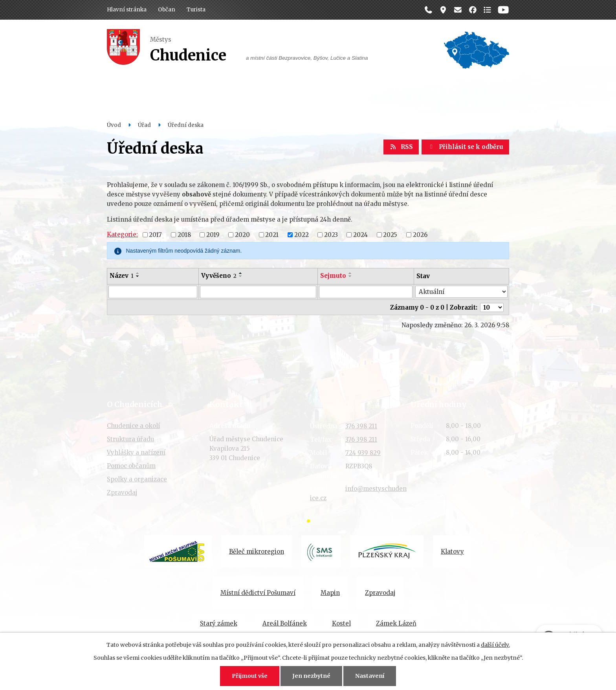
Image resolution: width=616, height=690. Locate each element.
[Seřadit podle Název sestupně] (138, 276)
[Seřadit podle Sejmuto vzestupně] (350, 273)
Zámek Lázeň (396, 623)
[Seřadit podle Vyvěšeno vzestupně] (241, 273)
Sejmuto (333, 276)
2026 (420, 234)
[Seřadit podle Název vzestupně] (138, 273)
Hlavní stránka (127, 10)
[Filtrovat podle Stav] (461, 292)
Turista (196, 10)
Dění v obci (255, 91)
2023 (331, 234)
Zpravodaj (122, 493)
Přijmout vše (250, 676)
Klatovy (452, 551)
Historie (396, 91)
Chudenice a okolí (133, 426)
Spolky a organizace (137, 479)
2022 (302, 234)
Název (122, 276)
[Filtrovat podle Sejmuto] (366, 292)
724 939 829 (363, 453)
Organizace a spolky (328, 91)
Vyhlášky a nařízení (136, 452)
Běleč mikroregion (257, 551)
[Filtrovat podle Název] (153, 292)
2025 (390, 234)
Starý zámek (219, 623)
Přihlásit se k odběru (465, 147)
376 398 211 (361, 426)
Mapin (330, 593)
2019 (213, 234)
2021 (272, 234)
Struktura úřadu (130, 439)
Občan (167, 10)
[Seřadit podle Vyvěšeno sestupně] (241, 276)
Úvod (114, 125)
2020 (242, 234)
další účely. (495, 645)
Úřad (209, 91)
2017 (155, 234)
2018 (184, 234)
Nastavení (370, 676)
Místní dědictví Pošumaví (258, 593)
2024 (360, 234)
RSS (401, 147)
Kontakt (443, 91)
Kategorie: (122, 234)
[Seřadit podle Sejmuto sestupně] (350, 276)
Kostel (341, 623)
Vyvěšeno (219, 276)
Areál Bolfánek (285, 623)
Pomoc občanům (131, 466)
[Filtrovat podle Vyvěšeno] (258, 292)
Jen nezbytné (311, 676)
